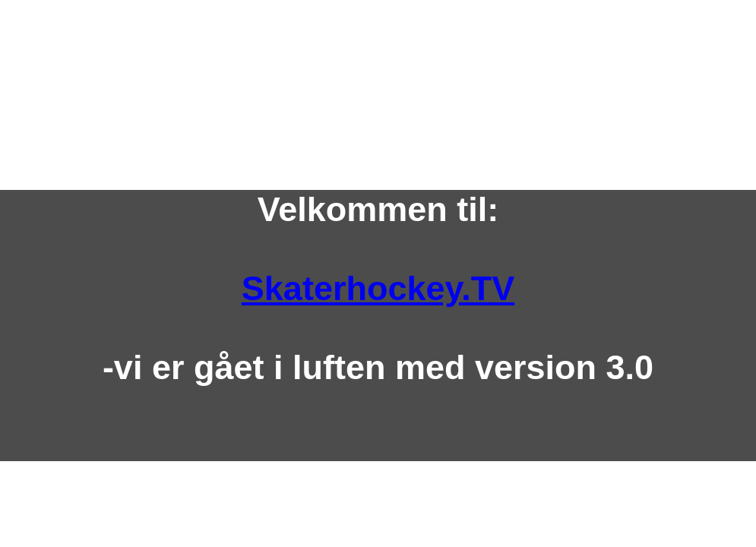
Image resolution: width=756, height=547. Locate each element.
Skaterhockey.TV (378, 288)
